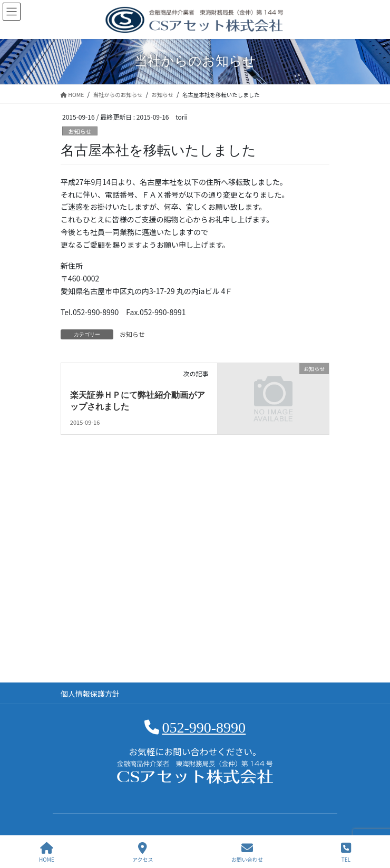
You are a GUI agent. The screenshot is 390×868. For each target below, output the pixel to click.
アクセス (143, 852)
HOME (47, 852)
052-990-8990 (204, 728)
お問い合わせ (247, 852)
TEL (346, 852)
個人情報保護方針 (90, 694)
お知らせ (80, 131)
